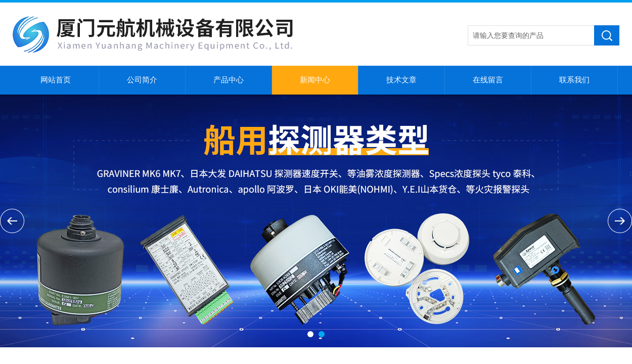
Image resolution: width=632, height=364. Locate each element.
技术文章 (401, 80)
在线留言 (488, 80)
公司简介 (142, 80)
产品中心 (229, 80)
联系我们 (574, 80)
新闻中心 (315, 80)
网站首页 (56, 80)
